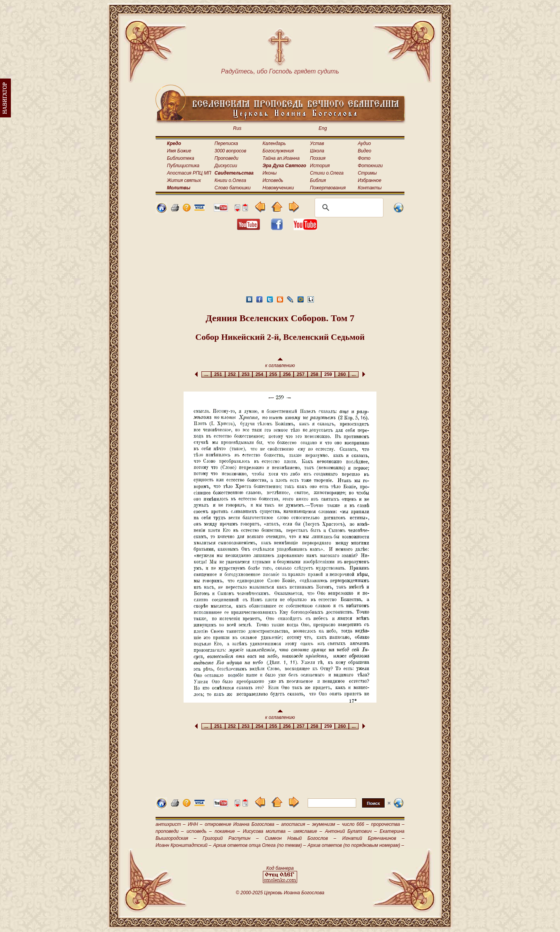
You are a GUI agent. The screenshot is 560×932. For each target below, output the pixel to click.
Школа (317, 151)
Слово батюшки (233, 188)
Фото (364, 158)
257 (300, 374)
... (206, 374)
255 (273, 374)
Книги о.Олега (230, 180)
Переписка (226, 143)
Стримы (367, 173)
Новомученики (278, 188)
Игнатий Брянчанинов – (373, 838)
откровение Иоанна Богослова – (242, 824)
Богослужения (278, 151)
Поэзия (318, 158)
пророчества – (388, 824)
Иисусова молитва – (267, 831)
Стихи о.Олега (327, 173)
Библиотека (180, 158)
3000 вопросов (231, 151)
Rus (237, 128)
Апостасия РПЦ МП (189, 173)
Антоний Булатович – (351, 831)
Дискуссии (226, 166)
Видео (365, 151)
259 (328, 374)
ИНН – (195, 824)
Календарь (274, 143)
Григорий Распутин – (231, 838)
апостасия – (295, 824)
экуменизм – (326, 824)
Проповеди (227, 158)
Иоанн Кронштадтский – (184, 845)
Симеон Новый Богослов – (301, 838)
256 (287, 374)
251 (218, 374)
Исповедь (273, 180)
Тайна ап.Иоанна (281, 158)
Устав (317, 143)
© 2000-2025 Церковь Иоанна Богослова (280, 893)
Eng (323, 128)
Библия (318, 180)
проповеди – (170, 831)
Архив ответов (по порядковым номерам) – (356, 845)
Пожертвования (328, 188)
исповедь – (199, 831)
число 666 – (355, 824)
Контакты (370, 188)
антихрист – (171, 824)
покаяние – (227, 831)
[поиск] (348, 208)
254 (259, 374)
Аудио (364, 143)
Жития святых (184, 180)
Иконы (269, 173)
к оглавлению (280, 363)
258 (314, 374)
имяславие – (308, 831)
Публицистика (183, 166)
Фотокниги (370, 166)
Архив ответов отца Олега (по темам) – (259, 845)
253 (246, 374)
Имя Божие (179, 151)
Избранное (370, 180)
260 (342, 374)
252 (232, 374)
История (320, 166)
